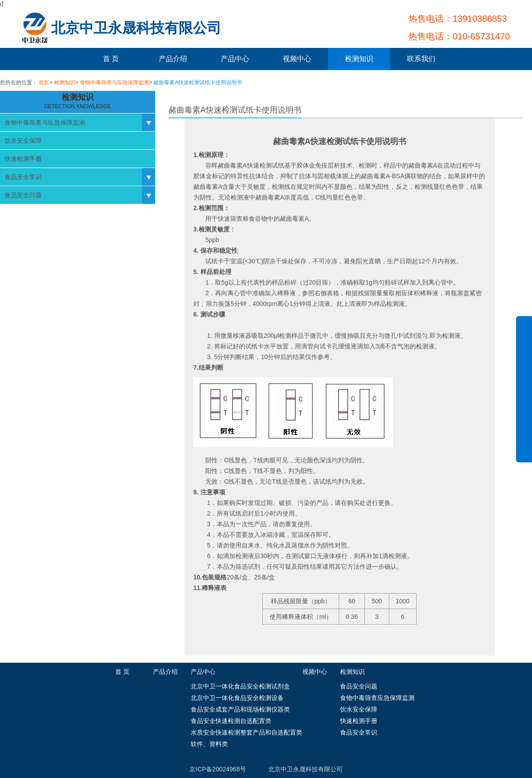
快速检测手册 (23, 159)
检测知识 (359, 59)
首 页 (111, 59)
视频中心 (297, 59)
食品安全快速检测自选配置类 (231, 721)
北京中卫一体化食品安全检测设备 (237, 698)
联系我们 (421, 59)
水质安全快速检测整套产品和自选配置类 (246, 732)
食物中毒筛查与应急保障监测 (114, 82)
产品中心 (235, 59)
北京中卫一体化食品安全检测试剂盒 (240, 686)
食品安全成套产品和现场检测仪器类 (240, 709)
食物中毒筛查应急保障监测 (377, 698)
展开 (524, 395)
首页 (44, 82)
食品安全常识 (23, 177)
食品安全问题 (23, 195)
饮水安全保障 (23, 141)
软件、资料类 (209, 744)
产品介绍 (173, 59)
